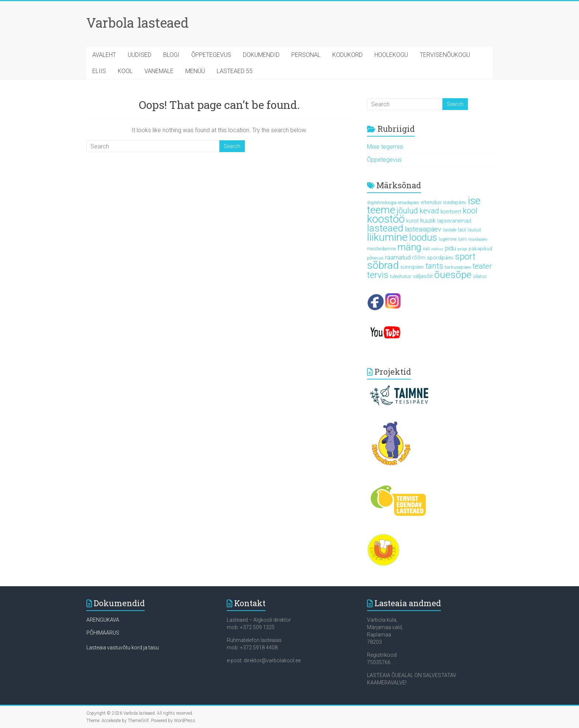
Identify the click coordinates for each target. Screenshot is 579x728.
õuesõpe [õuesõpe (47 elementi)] (453, 274)
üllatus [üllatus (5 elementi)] (480, 277)
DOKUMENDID (261, 55)
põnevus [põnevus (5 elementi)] (375, 258)
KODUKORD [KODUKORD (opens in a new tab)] (347, 55)
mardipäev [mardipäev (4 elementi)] (478, 239)
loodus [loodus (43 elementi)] (423, 237)
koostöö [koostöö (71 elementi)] (386, 219)
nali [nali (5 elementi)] (426, 249)
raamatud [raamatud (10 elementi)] (398, 257)
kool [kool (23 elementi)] (470, 211)
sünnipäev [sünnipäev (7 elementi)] (412, 267)
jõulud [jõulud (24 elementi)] (407, 211)
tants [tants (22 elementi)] (434, 266)
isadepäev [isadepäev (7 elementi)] (455, 202)
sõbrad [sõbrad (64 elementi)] (383, 265)
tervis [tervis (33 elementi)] (378, 275)
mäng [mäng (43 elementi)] (409, 247)
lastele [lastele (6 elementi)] (450, 230)
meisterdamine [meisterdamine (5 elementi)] (381, 249)
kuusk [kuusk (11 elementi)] (428, 220)
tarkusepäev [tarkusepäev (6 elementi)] (458, 267)
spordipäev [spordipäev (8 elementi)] (440, 258)
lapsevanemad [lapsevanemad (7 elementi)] (454, 221)
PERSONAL (306, 55)
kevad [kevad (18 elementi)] (429, 211)
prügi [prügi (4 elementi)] (462, 249)
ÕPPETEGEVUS (211, 55)
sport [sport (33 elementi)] (465, 257)
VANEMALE (159, 71)
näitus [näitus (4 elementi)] (437, 249)
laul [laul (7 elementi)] (462, 230)
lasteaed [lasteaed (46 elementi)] (385, 228)
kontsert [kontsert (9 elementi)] (451, 212)
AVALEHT (104, 55)
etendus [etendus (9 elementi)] (431, 202)
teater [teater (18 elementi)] (482, 266)
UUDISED (140, 55)
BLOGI (171, 55)
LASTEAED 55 (235, 71)
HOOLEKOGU (391, 55)
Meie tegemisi (385, 147)
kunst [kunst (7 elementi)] (412, 221)
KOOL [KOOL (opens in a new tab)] (125, 71)
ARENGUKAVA (103, 620)
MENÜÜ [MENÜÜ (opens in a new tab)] (195, 71)
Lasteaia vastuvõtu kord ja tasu (123, 648)
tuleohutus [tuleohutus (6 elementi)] (401, 276)
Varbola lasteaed (138, 23)
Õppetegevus (384, 160)
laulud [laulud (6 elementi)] (474, 230)
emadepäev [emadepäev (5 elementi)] (409, 203)
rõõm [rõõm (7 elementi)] (419, 258)
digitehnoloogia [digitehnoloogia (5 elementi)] (382, 203)
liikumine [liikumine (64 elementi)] (387, 237)
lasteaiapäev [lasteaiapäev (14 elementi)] (423, 229)
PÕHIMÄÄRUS (103, 633)
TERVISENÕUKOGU (445, 55)
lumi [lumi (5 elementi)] (462, 239)
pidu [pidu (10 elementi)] (450, 248)
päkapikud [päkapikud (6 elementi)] (480, 249)
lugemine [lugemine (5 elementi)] (448, 239)
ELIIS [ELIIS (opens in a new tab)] (99, 71)
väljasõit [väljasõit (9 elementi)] (423, 276)
